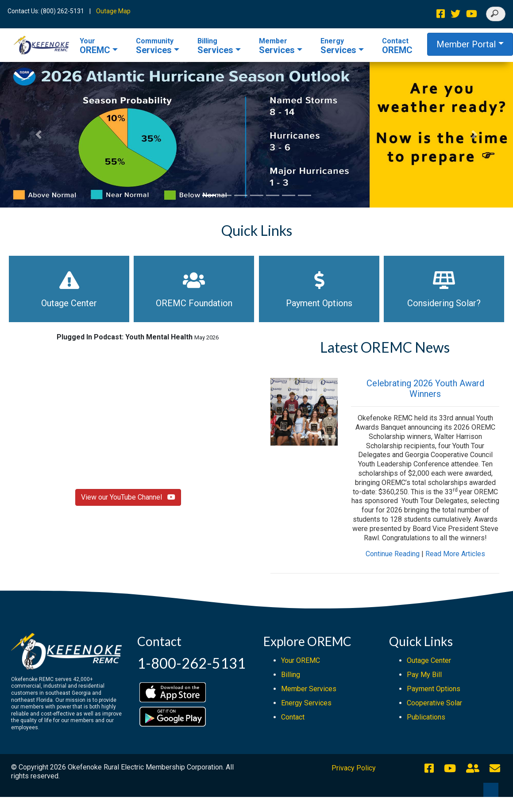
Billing (291, 675)
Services (155, 46)
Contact (293, 717)
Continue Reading (393, 554)
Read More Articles (455, 554)
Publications (426, 717)
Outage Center (429, 660)
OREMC (95, 46)
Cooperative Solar (434, 703)
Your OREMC (301, 660)
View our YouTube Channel (128, 497)
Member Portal (466, 44)
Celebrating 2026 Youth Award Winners (425, 389)
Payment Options (434, 689)
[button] (39, 135)
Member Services (309, 689)
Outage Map (113, 11)
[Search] (496, 14)
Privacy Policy (354, 768)
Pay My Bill (424, 675)
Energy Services (306, 703)
